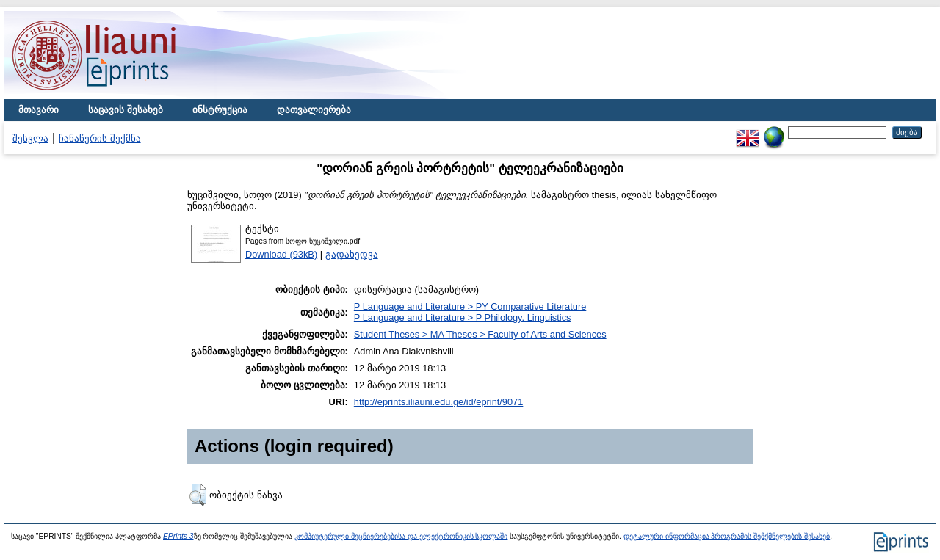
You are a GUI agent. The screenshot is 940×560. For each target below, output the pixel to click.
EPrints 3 (178, 536)
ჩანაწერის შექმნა (100, 138)
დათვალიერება (314, 110)
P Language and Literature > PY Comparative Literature (470, 306)
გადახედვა (352, 254)
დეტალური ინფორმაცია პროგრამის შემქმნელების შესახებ (727, 536)
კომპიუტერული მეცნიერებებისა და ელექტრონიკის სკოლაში (401, 536)
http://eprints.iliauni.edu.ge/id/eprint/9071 (439, 402)
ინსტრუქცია (220, 110)
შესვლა (30, 138)
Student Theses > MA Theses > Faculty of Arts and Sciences (480, 334)
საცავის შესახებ (126, 110)
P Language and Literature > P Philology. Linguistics (463, 317)
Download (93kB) (281, 254)
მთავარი (39, 110)
